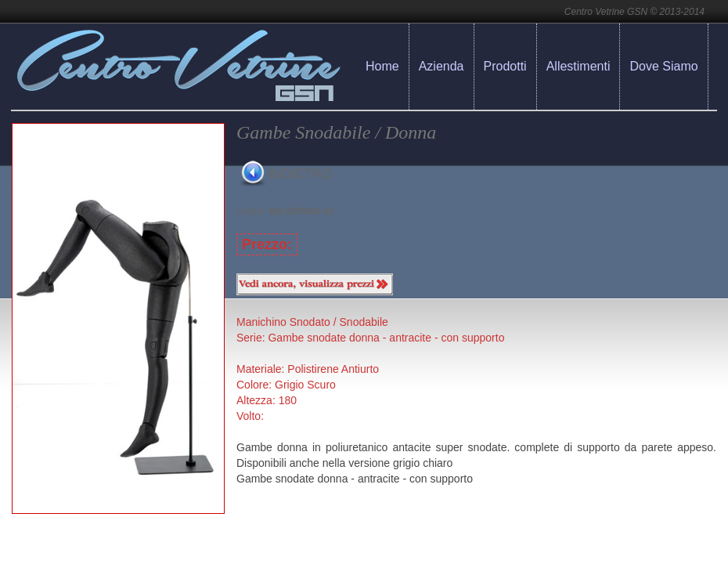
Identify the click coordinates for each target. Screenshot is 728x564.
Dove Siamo (663, 66)
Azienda (441, 66)
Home (382, 66)
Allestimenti (578, 66)
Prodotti (505, 66)
